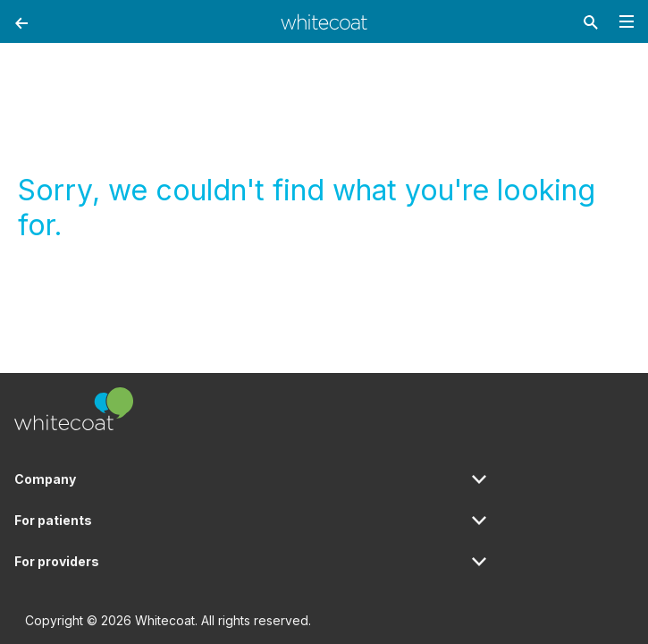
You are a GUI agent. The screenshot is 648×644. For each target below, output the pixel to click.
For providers (57, 561)
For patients (53, 520)
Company (45, 479)
